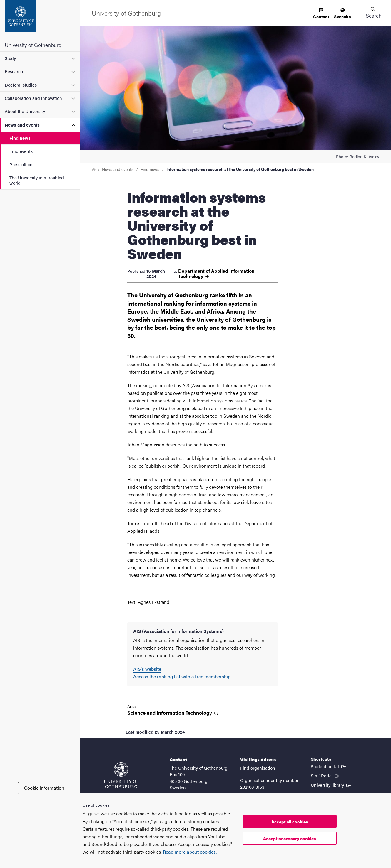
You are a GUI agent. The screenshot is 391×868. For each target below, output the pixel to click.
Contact (321, 14)
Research (14, 71)
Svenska (342, 14)
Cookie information (44, 788)
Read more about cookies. (190, 852)
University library (331, 785)
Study (10, 58)
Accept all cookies (290, 822)
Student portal (329, 766)
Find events (21, 151)
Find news (20, 138)
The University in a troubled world (37, 180)
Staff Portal (326, 775)
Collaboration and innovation (33, 98)
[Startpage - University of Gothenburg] (40, 19)
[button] (373, 13)
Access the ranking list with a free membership (182, 676)
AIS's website (147, 669)
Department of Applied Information (216, 274)
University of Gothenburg (33, 45)
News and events (22, 125)
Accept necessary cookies (290, 838)
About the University (25, 111)
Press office (21, 164)
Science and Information (173, 713)
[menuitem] (321, 14)
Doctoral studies (21, 85)
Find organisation (258, 768)
